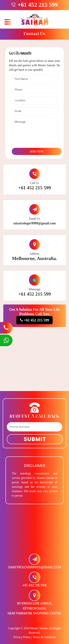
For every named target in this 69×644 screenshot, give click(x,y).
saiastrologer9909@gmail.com (34, 223)
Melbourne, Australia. (34, 258)
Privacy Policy (22, 637)
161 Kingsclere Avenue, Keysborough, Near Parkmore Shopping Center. (35, 608)
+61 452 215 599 (38, 5)
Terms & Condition (44, 637)
